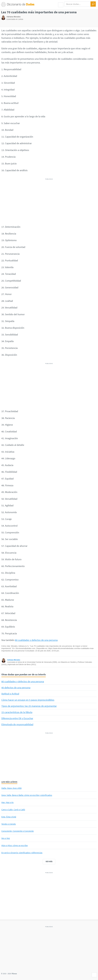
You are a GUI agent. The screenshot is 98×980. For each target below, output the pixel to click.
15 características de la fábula (17, 712)
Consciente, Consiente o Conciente (18, 831)
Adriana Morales (14, 660)
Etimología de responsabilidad (17, 724)
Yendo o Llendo (9, 824)
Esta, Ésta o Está (9, 817)
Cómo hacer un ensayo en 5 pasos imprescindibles (28, 700)
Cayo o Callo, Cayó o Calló (13, 810)
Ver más (49, 862)
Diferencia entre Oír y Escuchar (17, 718)
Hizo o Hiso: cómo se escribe (15, 845)
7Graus (14, 974)
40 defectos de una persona (16, 688)
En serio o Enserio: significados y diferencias (22, 853)
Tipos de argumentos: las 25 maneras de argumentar (29, 706)
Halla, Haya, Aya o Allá (11, 788)
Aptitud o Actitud (10, 694)
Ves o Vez (6, 838)
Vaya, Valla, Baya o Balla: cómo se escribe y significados (27, 795)
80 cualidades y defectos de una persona (36, 640)
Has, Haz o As (7, 802)
